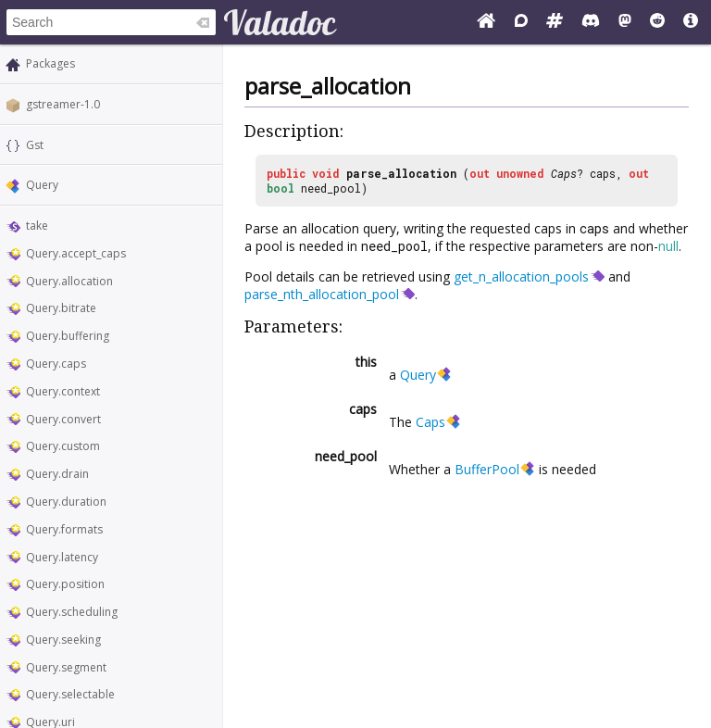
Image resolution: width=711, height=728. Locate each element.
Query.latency (62, 557)
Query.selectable (70, 694)
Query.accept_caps (76, 253)
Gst (35, 145)
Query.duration (66, 502)
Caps (564, 173)
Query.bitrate (61, 308)
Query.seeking (63, 640)
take (37, 226)
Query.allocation (69, 281)
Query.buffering (68, 336)
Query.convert (63, 419)
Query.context (63, 391)
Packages (50, 63)
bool (281, 188)
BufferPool (487, 469)
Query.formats (64, 529)
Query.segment (66, 667)
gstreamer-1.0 (63, 104)
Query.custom (63, 446)
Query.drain (57, 474)
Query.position (65, 584)
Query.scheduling (72, 612)
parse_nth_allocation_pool (322, 294)
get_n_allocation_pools (521, 276)
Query (42, 185)
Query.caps (56, 364)
